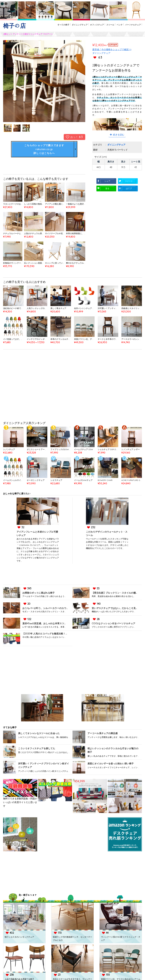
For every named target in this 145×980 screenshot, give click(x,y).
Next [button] (78, 81)
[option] (44, 81)
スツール (104, 26)
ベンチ (115, 26)
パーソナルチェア (131, 26)
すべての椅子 (48, 26)
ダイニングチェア (67, 26)
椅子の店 (14, 26)
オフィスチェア (88, 26)
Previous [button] (10, 81)
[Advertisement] (72, 387)
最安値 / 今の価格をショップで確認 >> (112, 49)
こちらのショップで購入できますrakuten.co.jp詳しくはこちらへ (44, 149)
